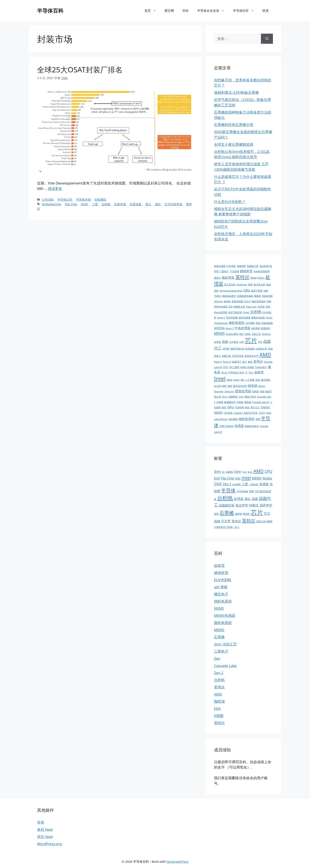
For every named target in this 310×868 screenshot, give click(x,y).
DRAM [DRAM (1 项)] (253, 278)
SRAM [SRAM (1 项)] (229, 380)
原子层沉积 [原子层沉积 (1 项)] (230, 285)
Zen (217, 658)
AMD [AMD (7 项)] (265, 355)
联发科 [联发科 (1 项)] (246, 514)
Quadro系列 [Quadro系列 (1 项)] (232, 334)
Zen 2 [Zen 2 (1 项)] (225, 397)
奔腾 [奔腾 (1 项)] (258, 419)
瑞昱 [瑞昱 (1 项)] (216, 514)
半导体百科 (50, 11)
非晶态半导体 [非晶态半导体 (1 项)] (250, 413)
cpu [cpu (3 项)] (247, 290)
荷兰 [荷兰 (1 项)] (242, 334)
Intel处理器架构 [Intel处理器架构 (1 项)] (262, 271)
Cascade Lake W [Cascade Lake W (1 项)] (261, 402)
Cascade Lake (225, 666)
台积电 (106, 204)
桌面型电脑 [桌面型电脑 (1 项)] (237, 301)
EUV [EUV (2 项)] (217, 478)
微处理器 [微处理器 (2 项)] (228, 277)
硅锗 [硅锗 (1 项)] (266, 291)
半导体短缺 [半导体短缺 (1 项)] (243, 491)
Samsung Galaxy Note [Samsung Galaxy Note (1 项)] (231, 291)
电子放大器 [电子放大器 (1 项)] (259, 285)
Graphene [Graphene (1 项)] (242, 285)
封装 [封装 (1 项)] (268, 307)
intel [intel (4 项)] (246, 478)
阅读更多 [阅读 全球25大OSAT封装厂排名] (55, 189)
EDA (217, 708)
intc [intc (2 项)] (238, 478)
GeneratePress (177, 861)
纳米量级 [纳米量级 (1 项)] (233, 419)
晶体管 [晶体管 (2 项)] (259, 372)
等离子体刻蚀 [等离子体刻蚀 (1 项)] (226, 426)
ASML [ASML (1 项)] (248, 334)
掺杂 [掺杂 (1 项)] (250, 362)
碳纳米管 (221, 573)
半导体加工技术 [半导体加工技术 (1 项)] (236, 372)
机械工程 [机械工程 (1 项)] (226, 356)
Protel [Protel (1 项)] (246, 312)
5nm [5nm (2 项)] (238, 472)
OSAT (84, 204)
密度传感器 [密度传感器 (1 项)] (220, 266)
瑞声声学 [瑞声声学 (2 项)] (266, 505)
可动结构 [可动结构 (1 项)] (239, 407)
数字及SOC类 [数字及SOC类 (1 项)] (240, 386)
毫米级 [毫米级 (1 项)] (227, 301)
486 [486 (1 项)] (242, 380)
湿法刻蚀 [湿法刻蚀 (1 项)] (264, 266)
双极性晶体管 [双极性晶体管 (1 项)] (252, 426)
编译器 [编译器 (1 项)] (239, 514)
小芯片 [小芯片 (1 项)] (262, 413)
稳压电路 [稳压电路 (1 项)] (266, 380)
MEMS (219, 630)
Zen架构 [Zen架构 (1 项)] (237, 484)
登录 (41, 822)
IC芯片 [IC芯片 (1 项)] (247, 301)
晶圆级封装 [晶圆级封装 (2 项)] (227, 505)
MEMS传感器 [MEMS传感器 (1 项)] (221, 307)
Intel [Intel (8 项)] (220, 379)
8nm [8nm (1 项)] (250, 472)
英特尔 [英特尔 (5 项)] (242, 277)
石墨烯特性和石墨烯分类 (234, 125)
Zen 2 (219, 673)
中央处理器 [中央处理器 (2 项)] (243, 328)
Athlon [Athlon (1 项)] (261, 278)
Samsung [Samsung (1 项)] (229, 391)
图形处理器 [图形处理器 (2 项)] (243, 391)
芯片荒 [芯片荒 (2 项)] (226, 521)
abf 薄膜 (221, 587)
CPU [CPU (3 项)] (268, 471)
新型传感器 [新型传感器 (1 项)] (245, 318)
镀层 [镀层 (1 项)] (224, 407)
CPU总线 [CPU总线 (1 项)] (228, 413)
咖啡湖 (219, 701)
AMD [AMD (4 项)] (259, 471)
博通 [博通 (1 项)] (251, 491)
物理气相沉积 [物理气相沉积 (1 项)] (238, 349)
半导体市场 (83, 199)
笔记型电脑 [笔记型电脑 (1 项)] (232, 318)
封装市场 (120, 204)
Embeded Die (51, 204)
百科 (186, 11)
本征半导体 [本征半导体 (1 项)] (238, 356)
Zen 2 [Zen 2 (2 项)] (227, 484)
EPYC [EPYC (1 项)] (226, 367)
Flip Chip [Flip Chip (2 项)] (228, 478)
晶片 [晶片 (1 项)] (245, 362)
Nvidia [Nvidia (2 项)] (267, 478)
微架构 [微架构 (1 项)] (257, 296)
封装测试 (100, 199)
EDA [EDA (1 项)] (231, 307)
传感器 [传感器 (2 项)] (239, 426)
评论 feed (45, 837)
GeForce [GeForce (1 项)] (218, 301)
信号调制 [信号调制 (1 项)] (250, 323)
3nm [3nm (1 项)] (241, 397)
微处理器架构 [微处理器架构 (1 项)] (259, 301)
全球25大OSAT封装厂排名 (80, 70)
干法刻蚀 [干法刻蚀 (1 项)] (234, 271)
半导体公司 (65, 199)
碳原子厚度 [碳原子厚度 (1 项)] (257, 291)
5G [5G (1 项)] (223, 472)
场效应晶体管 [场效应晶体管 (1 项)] (229, 296)
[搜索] (267, 39)
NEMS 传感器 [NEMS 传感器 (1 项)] (247, 367)
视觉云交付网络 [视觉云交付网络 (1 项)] (264, 521)
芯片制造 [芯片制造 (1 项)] (234, 342)
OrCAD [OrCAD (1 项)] (218, 386)
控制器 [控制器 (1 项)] (255, 391)
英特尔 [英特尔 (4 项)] (249, 520)
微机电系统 (223, 623)
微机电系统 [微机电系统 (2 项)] (237, 323)
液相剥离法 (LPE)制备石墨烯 (236, 92)
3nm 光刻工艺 (225, 644)
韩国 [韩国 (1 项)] (258, 323)
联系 (266, 11)
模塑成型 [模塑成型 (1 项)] (266, 328)
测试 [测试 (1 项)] (247, 407)
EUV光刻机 (223, 580)
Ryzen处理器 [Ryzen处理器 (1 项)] (221, 312)
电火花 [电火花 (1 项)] (217, 397)
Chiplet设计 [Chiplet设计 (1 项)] (261, 367)
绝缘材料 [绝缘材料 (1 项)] (241, 266)
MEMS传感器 (225, 616)
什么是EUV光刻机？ (230, 202)
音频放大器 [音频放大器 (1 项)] (253, 266)
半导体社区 (246, 11)
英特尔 (219, 723)
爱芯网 (169, 11)
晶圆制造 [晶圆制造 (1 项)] (233, 397)
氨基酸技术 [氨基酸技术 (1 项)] (230, 402)
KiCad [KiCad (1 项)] (224, 372)
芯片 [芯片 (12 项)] (251, 341)
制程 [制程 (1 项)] (224, 386)
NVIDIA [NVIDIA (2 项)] (219, 328)
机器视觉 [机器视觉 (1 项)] (250, 349)
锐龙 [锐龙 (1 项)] (258, 380)
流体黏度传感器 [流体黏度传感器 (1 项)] (245, 296)
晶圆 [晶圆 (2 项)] (225, 342)
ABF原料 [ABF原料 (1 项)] (256, 328)
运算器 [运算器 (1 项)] (261, 307)
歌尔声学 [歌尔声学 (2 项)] (242, 505)
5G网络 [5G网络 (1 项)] (230, 472)
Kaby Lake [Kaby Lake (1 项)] (251, 307)
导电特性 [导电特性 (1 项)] (265, 407)
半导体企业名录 (213, 11)
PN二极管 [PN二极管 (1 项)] (234, 367)
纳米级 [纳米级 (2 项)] (253, 386)
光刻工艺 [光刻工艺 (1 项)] (256, 334)
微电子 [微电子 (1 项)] (217, 278)
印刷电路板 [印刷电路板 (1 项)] (267, 323)
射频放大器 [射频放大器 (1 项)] (239, 307)
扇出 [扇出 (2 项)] (247, 499)
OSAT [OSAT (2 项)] (218, 484)
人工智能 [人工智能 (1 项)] (250, 380)
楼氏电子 (221, 594)
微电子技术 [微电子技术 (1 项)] (250, 397)
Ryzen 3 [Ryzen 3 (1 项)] (230, 328)
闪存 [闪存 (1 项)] (242, 342)
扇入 (148, 204)
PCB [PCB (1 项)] (260, 342)
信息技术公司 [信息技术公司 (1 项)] (251, 356)
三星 (95, 204)
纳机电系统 (223, 601)
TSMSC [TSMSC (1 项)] (218, 296)
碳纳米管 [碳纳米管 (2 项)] (246, 271)
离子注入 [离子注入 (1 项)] (255, 407)
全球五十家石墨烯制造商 (234, 144)
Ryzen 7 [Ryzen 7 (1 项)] (221, 318)
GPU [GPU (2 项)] (231, 407)
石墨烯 (219, 637)
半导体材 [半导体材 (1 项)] (231, 266)
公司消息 (48, 199)
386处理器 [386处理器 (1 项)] (267, 296)
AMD (218, 694)
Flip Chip (71, 204)
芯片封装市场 (173, 204)
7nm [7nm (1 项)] (251, 372)
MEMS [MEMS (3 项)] (219, 333)
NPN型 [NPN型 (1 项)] (226, 349)
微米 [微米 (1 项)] (230, 386)
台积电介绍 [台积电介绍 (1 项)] (261, 349)
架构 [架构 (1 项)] (250, 285)
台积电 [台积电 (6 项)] (225, 498)
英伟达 (219, 687)
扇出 (158, 204)
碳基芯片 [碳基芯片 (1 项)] (237, 362)
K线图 (219, 716)
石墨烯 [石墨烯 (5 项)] (227, 513)
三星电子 (221, 651)
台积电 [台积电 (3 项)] (256, 312)
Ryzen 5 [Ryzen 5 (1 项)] (218, 362)
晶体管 (219, 565)
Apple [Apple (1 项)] (237, 380)
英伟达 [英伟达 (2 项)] (258, 361)
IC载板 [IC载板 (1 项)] (240, 402)
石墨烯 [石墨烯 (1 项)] (220, 402)
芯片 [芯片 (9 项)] (257, 512)
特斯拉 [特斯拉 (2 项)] (254, 505)
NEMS (219, 608)
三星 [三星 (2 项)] (245, 484)
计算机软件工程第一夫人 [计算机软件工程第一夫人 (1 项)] (227, 527)
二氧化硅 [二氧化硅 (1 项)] (254, 484)
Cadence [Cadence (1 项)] (238, 413)
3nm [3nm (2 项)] (217, 472)
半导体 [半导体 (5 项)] (228, 490)
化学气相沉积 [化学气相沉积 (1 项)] (235, 312)
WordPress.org (49, 844)
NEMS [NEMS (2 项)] (218, 412)
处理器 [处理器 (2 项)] (239, 499)
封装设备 (136, 204)
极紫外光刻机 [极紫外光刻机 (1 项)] (258, 318)
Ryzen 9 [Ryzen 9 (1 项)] (227, 362)
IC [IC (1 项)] (246, 372)
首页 (152, 11)
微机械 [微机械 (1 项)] (248, 402)
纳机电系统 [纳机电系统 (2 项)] (247, 419)
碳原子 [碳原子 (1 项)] (269, 391)
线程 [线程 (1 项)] (262, 391)
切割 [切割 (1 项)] (269, 301)
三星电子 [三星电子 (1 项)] (224, 271)
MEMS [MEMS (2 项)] (257, 478)
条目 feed (45, 829)
